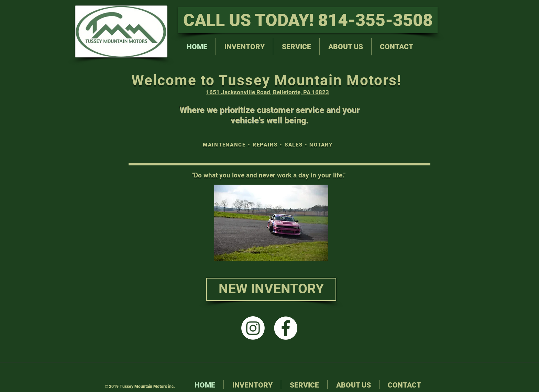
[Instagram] (253, 328)
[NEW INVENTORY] (271, 289)
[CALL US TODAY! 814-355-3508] (308, 20)
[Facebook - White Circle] (286, 328)
